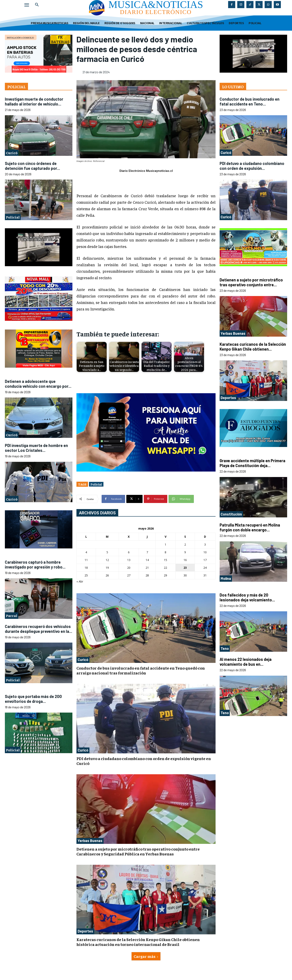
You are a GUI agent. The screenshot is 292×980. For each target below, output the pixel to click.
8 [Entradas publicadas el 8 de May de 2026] (165, 552)
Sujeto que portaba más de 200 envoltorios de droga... (33, 699)
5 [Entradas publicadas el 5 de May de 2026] (107, 552)
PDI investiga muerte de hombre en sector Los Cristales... (36, 448)
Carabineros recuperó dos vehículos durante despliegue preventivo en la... (39, 629)
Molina (226, 578)
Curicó (12, 153)
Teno (225, 648)
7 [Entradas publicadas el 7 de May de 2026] (147, 552)
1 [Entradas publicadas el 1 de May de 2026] (165, 544)
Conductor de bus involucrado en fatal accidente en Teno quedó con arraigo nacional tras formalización (141, 670)
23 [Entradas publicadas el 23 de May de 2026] (185, 568)
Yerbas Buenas (90, 841)
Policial (13, 217)
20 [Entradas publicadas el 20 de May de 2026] (129, 568)
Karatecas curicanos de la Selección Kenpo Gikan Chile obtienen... (253, 347)
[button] (37, 5)
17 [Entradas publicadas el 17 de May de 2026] (205, 560)
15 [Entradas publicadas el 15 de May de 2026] (165, 560)
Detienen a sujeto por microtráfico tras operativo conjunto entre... (251, 282)
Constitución (231, 514)
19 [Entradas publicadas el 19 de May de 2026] (107, 568)
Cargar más (146, 956)
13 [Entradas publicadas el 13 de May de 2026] (129, 560)
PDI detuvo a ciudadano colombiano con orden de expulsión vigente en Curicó (144, 761)
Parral (12, 615)
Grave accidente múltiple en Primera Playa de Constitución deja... (252, 463)
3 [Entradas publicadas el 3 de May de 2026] (205, 544)
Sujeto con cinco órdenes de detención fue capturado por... (32, 166)
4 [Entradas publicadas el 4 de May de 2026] (86, 552)
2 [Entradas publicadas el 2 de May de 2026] (185, 544)
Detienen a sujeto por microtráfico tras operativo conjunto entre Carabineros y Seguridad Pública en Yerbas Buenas (138, 851)
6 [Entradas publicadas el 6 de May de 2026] (129, 552)
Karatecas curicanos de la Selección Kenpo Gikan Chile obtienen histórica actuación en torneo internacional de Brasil (138, 942)
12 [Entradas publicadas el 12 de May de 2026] (107, 560)
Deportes (85, 931)
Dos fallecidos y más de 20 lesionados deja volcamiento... (247, 597)
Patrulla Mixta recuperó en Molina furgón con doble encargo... (250, 527)
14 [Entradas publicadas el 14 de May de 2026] (147, 560)
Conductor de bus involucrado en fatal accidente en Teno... (250, 101)
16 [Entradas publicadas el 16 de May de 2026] (185, 560)
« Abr (80, 581)
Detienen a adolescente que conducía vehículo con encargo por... (38, 384)
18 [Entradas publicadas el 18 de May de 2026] (86, 568)
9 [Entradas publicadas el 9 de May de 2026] (185, 552)
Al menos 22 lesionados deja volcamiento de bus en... (246, 662)
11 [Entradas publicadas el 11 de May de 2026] (86, 560)
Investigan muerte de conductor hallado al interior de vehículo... (34, 101)
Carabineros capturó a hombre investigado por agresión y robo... (35, 564)
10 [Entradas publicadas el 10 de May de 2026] (205, 552)
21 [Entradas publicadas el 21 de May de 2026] (147, 568)
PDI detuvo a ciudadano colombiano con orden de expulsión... (252, 166)
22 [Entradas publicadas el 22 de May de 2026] (165, 568)
